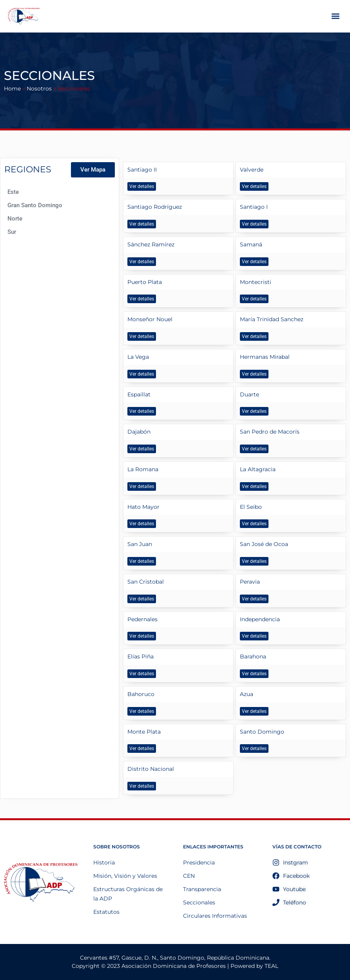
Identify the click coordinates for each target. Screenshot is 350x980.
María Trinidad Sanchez (272, 319)
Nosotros (39, 89)
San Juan (140, 544)
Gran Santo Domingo (35, 205)
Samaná (251, 244)
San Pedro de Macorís (270, 432)
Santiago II (142, 170)
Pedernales (142, 619)
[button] (336, 16)
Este (13, 192)
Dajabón (139, 432)
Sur (12, 232)
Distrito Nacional (151, 769)
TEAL (271, 966)
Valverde (252, 170)
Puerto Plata (145, 282)
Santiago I (254, 207)
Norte (15, 219)
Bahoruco (141, 694)
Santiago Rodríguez (155, 207)
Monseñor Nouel (150, 319)
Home (12, 89)
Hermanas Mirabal (265, 357)
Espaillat (139, 394)
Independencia (260, 619)
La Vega (138, 357)
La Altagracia (258, 469)
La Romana (143, 469)
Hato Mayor (143, 507)
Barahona (253, 656)
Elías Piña (141, 656)
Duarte (249, 394)
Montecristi (256, 282)
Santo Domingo (262, 732)
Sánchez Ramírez (151, 244)
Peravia (250, 582)
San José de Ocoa (264, 544)
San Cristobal (146, 582)
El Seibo (251, 507)
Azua (247, 694)
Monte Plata (144, 732)
